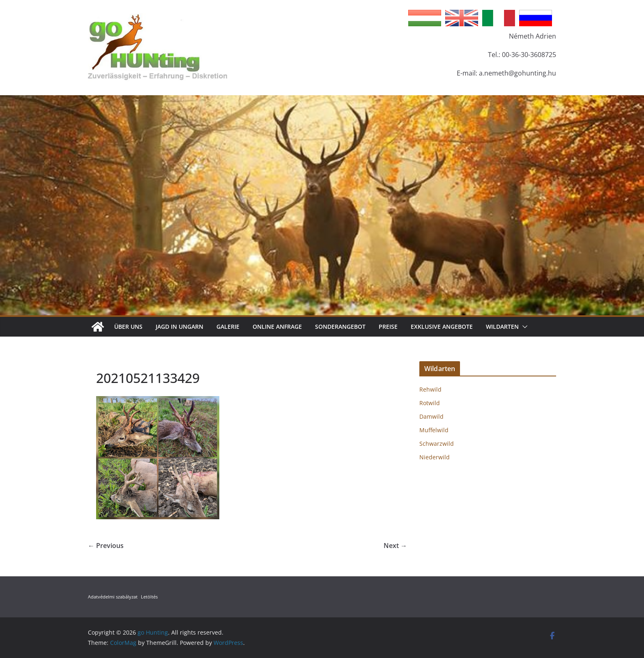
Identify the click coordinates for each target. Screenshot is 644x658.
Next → (395, 546)
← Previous (106, 546)
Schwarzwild (437, 444)
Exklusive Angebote (442, 327)
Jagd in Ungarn (179, 327)
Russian (536, 18)
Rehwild (430, 389)
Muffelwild (434, 430)
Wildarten (502, 327)
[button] (523, 327)
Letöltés (149, 597)
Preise (388, 327)
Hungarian (425, 18)
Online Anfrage (277, 327)
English (462, 18)
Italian (499, 18)
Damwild (431, 416)
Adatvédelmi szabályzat (113, 597)
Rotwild (430, 403)
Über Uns (128, 327)
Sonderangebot (340, 327)
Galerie (228, 327)
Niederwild (435, 457)
